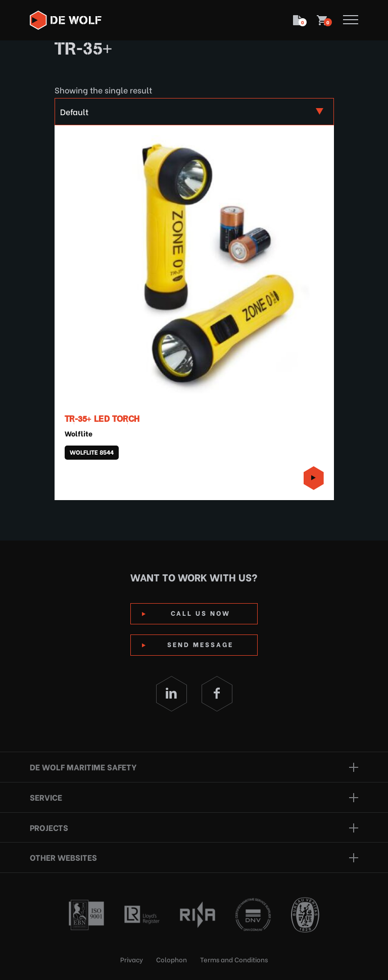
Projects (49, 827)
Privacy (132, 959)
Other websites (63, 857)
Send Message (200, 644)
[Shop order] (194, 112)
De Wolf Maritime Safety (83, 767)
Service (46, 797)
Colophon (172, 959)
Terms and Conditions (234, 959)
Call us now (201, 612)
